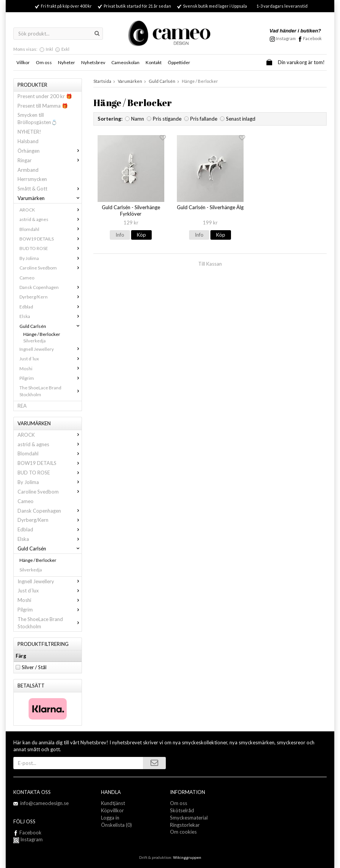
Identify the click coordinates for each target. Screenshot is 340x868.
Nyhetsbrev (93, 62)
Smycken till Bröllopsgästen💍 (37, 119)
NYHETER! (29, 132)
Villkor (23, 62)
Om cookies (183, 832)
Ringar (50, 160)
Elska (51, 316)
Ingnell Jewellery (51, 349)
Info (120, 235)
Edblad (51, 307)
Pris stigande (167, 119)
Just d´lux (51, 359)
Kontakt (154, 62)
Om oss (44, 62)
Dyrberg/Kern (51, 297)
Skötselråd (182, 810)
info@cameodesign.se (44, 803)
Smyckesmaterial (189, 818)
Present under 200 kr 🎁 (45, 96)
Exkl (65, 49)
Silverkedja (34, 341)
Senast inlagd (241, 119)
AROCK (51, 210)
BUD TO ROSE (51, 248)
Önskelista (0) (116, 825)
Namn (138, 119)
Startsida (102, 81)
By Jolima (51, 258)
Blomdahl (51, 229)
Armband (28, 170)
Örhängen (50, 151)
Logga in (110, 818)
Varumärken (50, 198)
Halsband (28, 141)
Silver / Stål (34, 667)
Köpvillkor (112, 810)
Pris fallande (204, 119)
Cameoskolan (125, 62)
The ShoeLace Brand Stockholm (51, 391)
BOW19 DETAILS (51, 239)
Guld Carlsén (51, 326)
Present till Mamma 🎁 (43, 106)
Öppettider (179, 62)
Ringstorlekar (185, 825)
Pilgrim (51, 378)
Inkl (49, 49)
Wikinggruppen (187, 857)
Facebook (312, 38)
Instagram (28, 839)
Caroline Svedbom (51, 268)
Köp (141, 235)
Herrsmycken (32, 179)
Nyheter (67, 62)
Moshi (51, 369)
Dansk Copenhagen (51, 287)
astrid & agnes (51, 219)
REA (22, 406)
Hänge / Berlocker (42, 334)
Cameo (27, 278)
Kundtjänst (113, 803)
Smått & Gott (50, 189)
